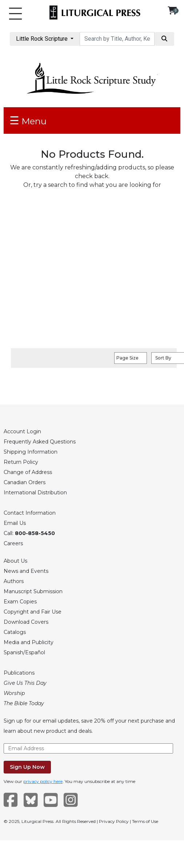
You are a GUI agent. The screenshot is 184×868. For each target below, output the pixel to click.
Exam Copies (20, 602)
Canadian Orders (25, 482)
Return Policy (21, 462)
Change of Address (28, 472)
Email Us (15, 523)
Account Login (22, 431)
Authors (14, 581)
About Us (15, 561)
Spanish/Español (24, 652)
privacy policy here (43, 781)
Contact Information (30, 513)
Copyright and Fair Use (33, 612)
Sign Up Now (27, 767)
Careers (13, 543)
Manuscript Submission (33, 591)
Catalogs (15, 632)
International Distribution (35, 493)
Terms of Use (145, 821)
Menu (28, 120)
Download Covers (26, 622)
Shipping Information (31, 452)
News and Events (26, 571)
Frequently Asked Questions (40, 442)
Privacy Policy (114, 821)
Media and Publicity (29, 642)
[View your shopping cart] (172, 10)
